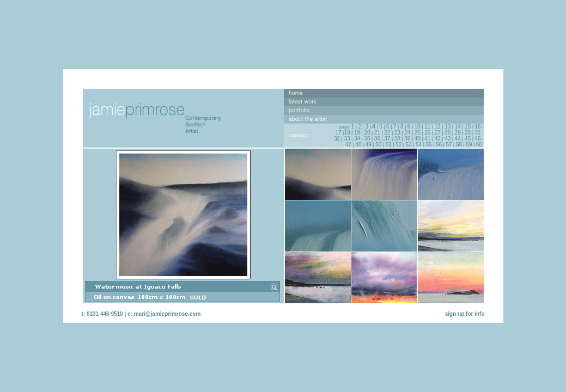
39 (407, 139)
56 (439, 145)
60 (479, 145)
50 (378, 145)
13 (448, 127)
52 (398, 145)
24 (407, 133)
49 (369, 145)
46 (478, 139)
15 (468, 127)
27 (438, 133)
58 (459, 145)
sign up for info (465, 314)
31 (478, 133)
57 (449, 145)
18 (347, 133)
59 (469, 145)
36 (377, 139)
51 (389, 145)
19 (357, 133)
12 (438, 127)
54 (419, 145)
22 (387, 133)
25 (418, 133)
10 (418, 127)
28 (448, 133)
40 (418, 139)
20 (367, 133)
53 (409, 145)
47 (348, 145)
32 (337, 139)
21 (377, 133)
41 (427, 139)
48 (358, 145)
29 (458, 133)
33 (347, 139)
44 (458, 139)
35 (367, 139)
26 (427, 133)
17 (338, 133)
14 (458, 127)
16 (478, 127)
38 (397, 139)
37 (387, 139)
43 (448, 139)
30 (468, 133)
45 (468, 139)
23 (397, 133)
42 (438, 139)
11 (427, 127)
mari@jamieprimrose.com (168, 314)
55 (429, 145)
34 (357, 139)
